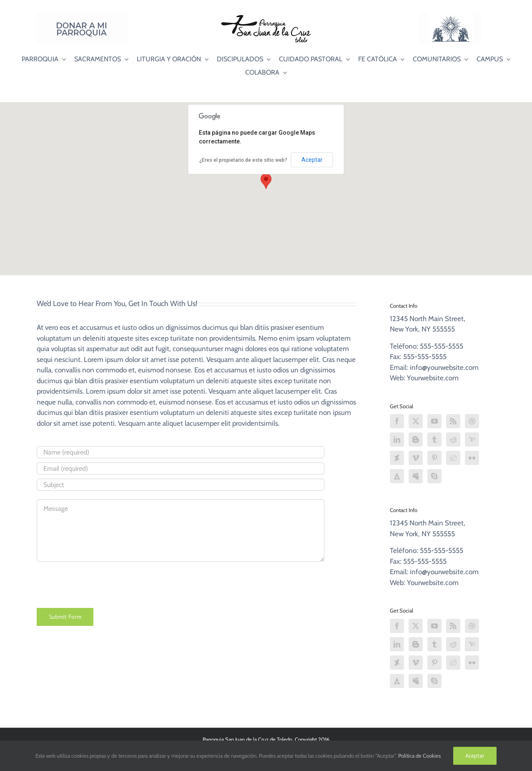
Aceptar (312, 160)
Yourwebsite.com (433, 378)
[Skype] (434, 476)
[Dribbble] (472, 421)
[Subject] (181, 485)
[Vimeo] (416, 458)
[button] (266, 181)
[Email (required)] (181, 468)
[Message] (181, 530)
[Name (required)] (181, 452)
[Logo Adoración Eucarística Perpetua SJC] (450, 16)
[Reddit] (453, 439)
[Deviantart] (397, 458)
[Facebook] (397, 421)
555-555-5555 (442, 346)
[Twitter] (416, 421)
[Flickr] (472, 458)
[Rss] (453, 421)
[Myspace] (416, 476)
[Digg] (453, 458)
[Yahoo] (472, 439)
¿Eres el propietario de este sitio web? (243, 160)
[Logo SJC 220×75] (266, 16)
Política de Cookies (419, 756)
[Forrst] (397, 476)
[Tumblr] (434, 439)
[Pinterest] (434, 458)
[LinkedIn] (397, 439)
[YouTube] (434, 421)
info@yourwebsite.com (444, 367)
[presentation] (100, 583)
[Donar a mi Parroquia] (82, 16)
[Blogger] (416, 439)
